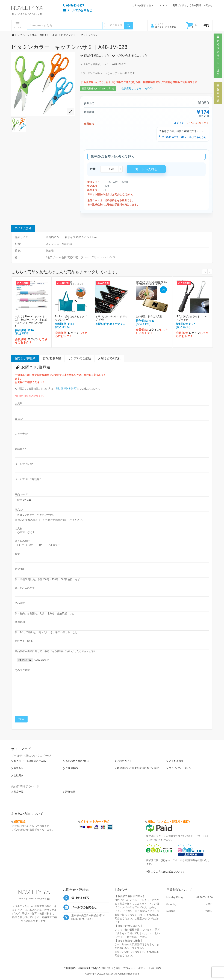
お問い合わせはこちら (130, 55)
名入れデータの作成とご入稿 (30, 761)
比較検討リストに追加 (218, 56)
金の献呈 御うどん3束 (149, 316)
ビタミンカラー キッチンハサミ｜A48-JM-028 (69, 47)
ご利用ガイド (177, 5)
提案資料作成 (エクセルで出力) (98, 88)
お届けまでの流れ (109, 358)
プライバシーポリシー (181, 768)
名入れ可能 (116, 25)
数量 (17, 554)
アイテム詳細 (23, 228)
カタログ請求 (139, 5)
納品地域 (20, 603)
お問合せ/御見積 (25, 358)
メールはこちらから (194, 137)
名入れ (19, 528)
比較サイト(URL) (24, 641)
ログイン (159, 27)
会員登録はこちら (131, 88)
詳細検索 (70, 792)
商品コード (22, 494)
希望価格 (20, 569)
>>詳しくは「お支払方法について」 (165, 872)
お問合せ (208, 5)
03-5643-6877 (169, 137)
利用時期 (20, 622)
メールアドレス (24, 464)
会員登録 (172, 27)
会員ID (18, 403)
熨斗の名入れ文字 (25, 588)
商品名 (19, 510)
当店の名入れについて (78, 761)
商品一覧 (19, 792)
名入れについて (157, 5)
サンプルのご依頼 (79, 358)
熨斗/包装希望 (52, 358)
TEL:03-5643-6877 (66, 389)
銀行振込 (20, 822)
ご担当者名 (22, 434)
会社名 (19, 419)
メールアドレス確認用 (28, 479)
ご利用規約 (72, 768)
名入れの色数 (22, 541)
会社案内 (19, 775)
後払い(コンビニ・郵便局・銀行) (169, 822)
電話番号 (20, 449)
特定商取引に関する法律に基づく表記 (138, 768)
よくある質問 (194, 5)
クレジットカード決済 (95, 822)
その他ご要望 (22, 670)
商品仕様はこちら (95, 55)
